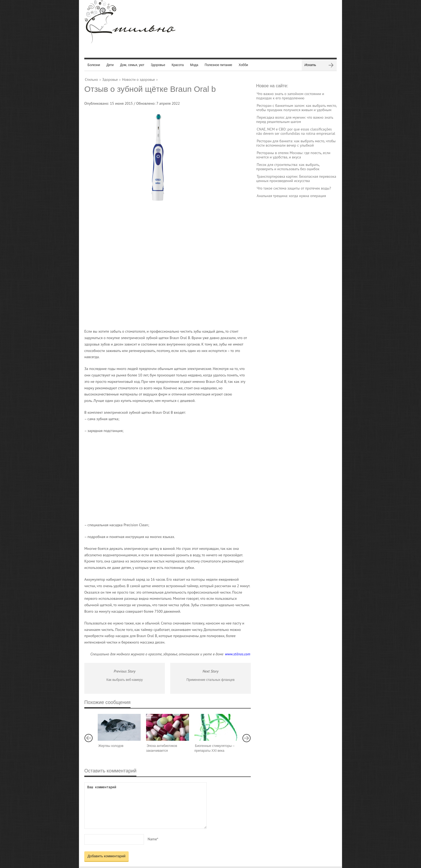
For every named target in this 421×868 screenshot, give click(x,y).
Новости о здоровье (138, 79)
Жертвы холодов (111, 746)
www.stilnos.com (238, 654)
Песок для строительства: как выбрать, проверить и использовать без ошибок (288, 167)
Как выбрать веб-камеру (125, 680)
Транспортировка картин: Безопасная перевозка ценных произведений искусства (296, 179)
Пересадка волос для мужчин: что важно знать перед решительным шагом (295, 119)
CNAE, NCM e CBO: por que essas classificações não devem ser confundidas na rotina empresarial (296, 131)
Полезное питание (218, 65)
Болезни (94, 65)
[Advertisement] (162, 267)
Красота (178, 65)
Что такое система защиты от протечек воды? (294, 188)
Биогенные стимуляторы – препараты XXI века (214, 748)
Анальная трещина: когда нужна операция (291, 196)
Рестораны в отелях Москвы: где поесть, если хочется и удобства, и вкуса (293, 155)
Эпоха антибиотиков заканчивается (162, 748)
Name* (153, 839)
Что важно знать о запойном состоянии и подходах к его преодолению (290, 96)
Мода (194, 65)
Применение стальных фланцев (210, 680)
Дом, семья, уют (132, 65)
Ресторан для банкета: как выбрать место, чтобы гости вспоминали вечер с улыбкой (296, 143)
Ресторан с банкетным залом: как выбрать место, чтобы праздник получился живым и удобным (296, 108)
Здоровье (158, 65)
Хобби (243, 65)
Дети (110, 65)
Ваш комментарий (146, 806)
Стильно (91, 79)
